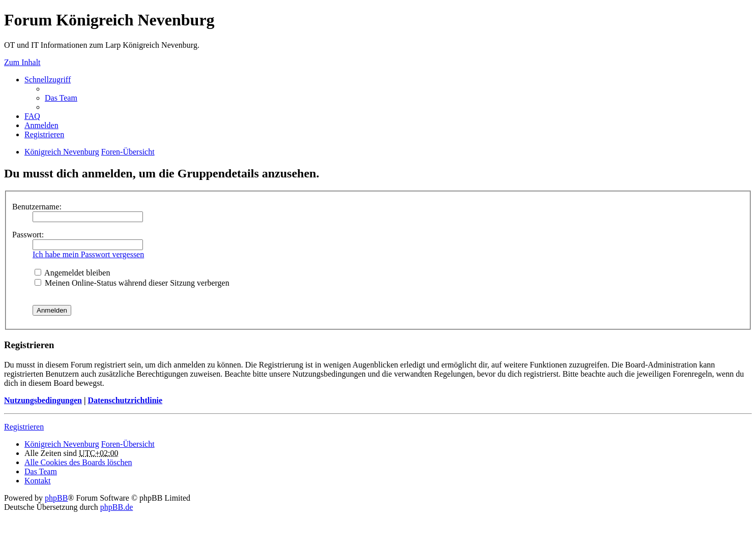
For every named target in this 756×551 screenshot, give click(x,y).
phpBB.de (117, 507)
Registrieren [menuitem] (44, 134)
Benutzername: (37, 207)
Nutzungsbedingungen (43, 400)
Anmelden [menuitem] (41, 125)
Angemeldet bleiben (72, 273)
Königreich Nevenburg (62, 152)
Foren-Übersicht (128, 152)
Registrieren (24, 427)
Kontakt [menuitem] (38, 481)
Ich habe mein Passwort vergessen (88, 254)
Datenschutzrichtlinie (125, 400)
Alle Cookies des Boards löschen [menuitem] (78, 462)
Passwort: (28, 235)
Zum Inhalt (22, 62)
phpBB (56, 498)
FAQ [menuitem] (32, 116)
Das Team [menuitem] (61, 98)
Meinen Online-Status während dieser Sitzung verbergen (132, 283)
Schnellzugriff (48, 80)
